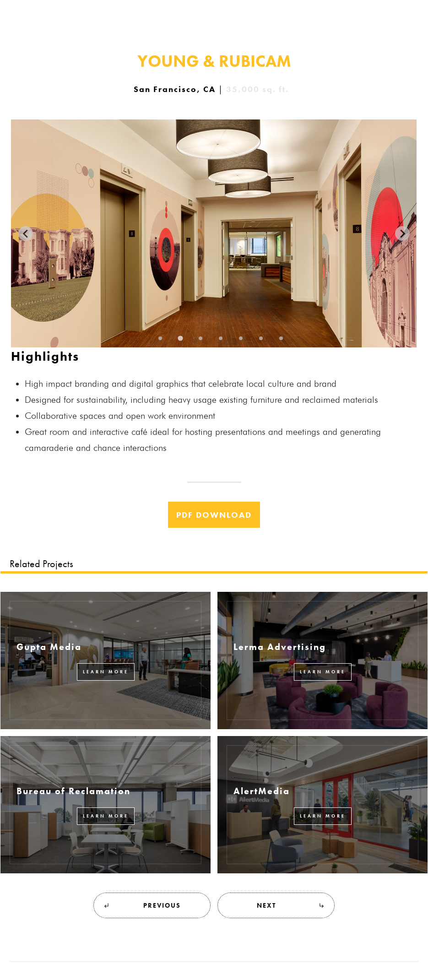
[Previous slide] (26, 233)
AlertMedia (262, 791)
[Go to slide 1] (161, 338)
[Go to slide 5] (241, 338)
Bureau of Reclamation (73, 791)
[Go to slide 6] (261, 338)
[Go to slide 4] (221, 338)
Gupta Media (49, 647)
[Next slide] (402, 233)
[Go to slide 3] (201, 338)
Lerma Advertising (280, 647)
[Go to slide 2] (181, 338)
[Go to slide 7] (282, 338)
